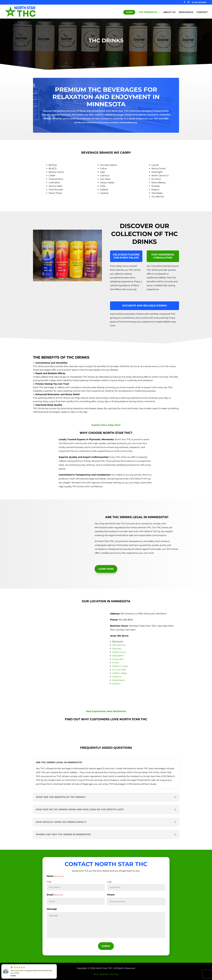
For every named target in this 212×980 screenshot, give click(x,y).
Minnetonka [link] (119, 645)
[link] (20, 11)
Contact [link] (202, 12)
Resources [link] (186, 12)
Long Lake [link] (118, 659)
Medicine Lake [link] (120, 666)
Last (109, 882)
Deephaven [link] (119, 680)
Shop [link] (129, 12)
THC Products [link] (148, 12)
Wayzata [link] (117, 649)
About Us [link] (169, 12)
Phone (111, 895)
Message (52, 909)
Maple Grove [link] (119, 652)
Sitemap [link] (98, 974)
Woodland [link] (118, 656)
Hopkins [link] (117, 677)
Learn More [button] (106, 569)
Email (55, 895)
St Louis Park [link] (119, 670)
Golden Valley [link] (120, 673)
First (49, 882)
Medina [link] (116, 684)
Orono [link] (116, 663)
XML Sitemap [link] (111, 974)
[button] (184, 3)
